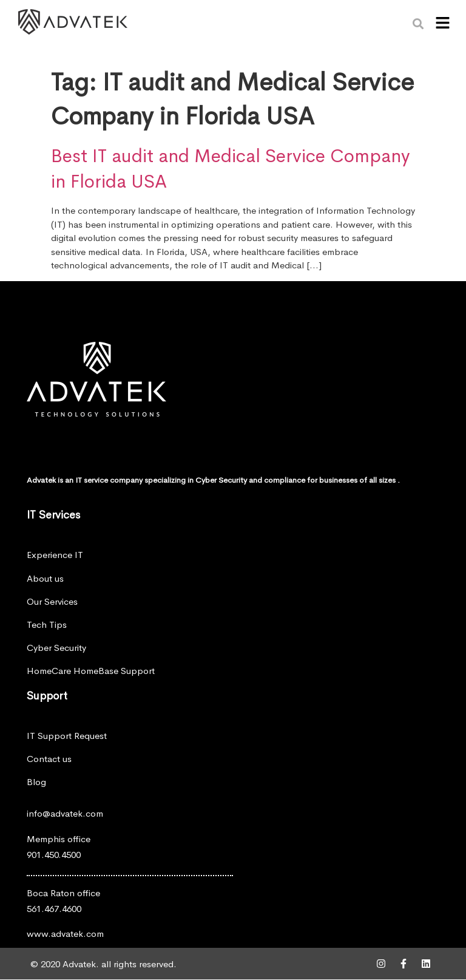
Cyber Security (56, 648)
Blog (36, 782)
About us (45, 578)
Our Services (52, 601)
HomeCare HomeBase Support (91, 671)
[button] (442, 24)
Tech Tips (47, 624)
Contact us (49, 759)
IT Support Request (67, 736)
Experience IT (55, 555)
